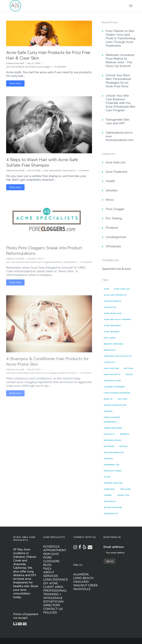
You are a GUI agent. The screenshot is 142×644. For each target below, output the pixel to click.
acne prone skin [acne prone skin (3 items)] (113, 313)
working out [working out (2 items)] (111, 514)
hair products (31, 67)
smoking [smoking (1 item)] (108, 459)
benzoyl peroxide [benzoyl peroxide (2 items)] (113, 344)
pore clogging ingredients (50, 262)
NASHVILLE (82, 589)
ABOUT (49, 572)
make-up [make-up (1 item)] (108, 399)
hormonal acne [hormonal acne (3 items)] (112, 381)
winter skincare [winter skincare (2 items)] (113, 508)
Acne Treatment (116, 172)
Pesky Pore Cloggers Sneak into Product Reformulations (44, 251)
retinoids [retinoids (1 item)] (109, 446)
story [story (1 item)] (107, 477)
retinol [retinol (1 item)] (124, 446)
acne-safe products (15, 67)
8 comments (61, 67)
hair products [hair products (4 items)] (112, 375)
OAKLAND (81, 582)
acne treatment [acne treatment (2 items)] (112, 326)
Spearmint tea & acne (116, 269)
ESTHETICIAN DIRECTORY (53, 603)
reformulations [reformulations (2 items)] (113, 440)
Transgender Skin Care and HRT (117, 121)
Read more (15, 83)
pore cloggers (45, 67)
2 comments (86, 373)
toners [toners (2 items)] (108, 495)
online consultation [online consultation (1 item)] (115, 405)
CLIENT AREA (53, 587)
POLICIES (50, 613)
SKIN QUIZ (51, 554)
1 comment (84, 171)
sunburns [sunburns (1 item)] (109, 489)
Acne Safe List (115, 162)
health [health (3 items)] (129, 375)
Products (112, 228)
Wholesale (113, 246)
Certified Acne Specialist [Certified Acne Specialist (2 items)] (118, 356)
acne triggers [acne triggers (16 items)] (112, 332)
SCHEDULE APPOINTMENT (55, 548)
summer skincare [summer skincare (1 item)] (113, 483)
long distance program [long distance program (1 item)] (117, 393)
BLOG (47, 565)
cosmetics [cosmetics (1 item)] (110, 362)
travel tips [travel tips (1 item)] (123, 495)
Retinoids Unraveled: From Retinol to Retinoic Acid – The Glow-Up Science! (120, 60)
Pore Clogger (115, 209)
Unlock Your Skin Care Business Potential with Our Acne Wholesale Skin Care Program (120, 103)
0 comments (86, 262)
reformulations (70, 262)
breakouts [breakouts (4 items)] (110, 350)
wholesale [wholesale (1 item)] (110, 501)
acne (8, 373)
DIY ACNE (51, 583)
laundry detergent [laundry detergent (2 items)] (114, 387)
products (72, 373)
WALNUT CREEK (86, 585)
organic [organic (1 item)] (108, 411)
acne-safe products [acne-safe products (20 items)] (115, 295)
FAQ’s (47, 569)
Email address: (114, 547)
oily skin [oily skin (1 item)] (123, 399)
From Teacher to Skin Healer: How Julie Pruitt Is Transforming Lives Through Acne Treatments (120, 38)
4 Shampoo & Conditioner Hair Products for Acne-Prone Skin (47, 362)
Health (110, 181)
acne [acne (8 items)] (106, 289)
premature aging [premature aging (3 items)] (113, 428)
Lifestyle (112, 190)
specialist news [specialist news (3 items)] (113, 471)
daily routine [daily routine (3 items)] (111, 368)
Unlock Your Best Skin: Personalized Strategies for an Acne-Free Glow (118, 81)
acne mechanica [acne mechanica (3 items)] (112, 301)
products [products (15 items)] (109, 434)
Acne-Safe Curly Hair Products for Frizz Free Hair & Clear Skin (48, 55)
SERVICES (51, 576)
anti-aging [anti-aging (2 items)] (110, 338)
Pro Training (114, 218)
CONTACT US (53, 609)
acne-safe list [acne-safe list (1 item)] (122, 289)
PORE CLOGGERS (51, 559)
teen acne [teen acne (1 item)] (125, 489)
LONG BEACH (83, 578)
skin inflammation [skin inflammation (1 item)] (114, 453)
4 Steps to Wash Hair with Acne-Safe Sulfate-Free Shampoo (42, 162)
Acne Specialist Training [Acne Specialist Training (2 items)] (117, 320)
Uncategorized (116, 237)
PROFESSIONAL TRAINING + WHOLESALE (55, 594)
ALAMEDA (81, 574)
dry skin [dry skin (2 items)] (128, 368)
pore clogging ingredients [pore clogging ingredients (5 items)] (112, 420)
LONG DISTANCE (56, 580)
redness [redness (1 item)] (125, 434)
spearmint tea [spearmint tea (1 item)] (112, 465)
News (110, 200)
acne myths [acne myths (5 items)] (110, 307)
